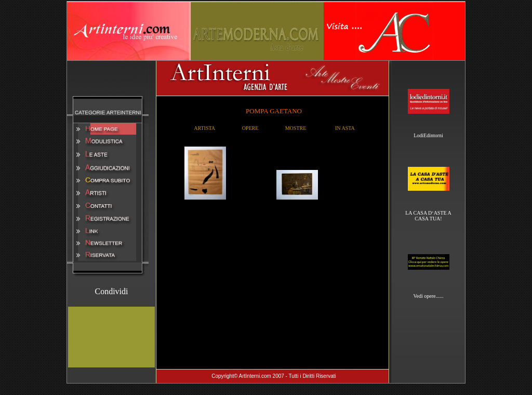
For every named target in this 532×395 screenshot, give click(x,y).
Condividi (111, 291)
